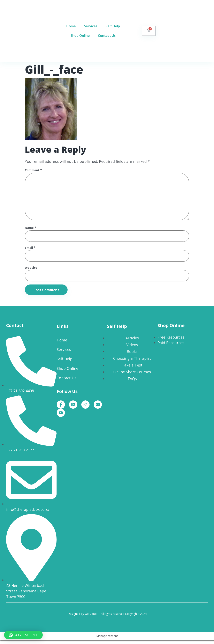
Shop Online (80, 36)
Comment (33, 170)
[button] (23, 635)
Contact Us (107, 36)
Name (30, 231)
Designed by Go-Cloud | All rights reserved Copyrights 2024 (107, 618)
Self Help (113, 26)
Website (31, 271)
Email (30, 251)
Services (91, 26)
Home (71, 26)
